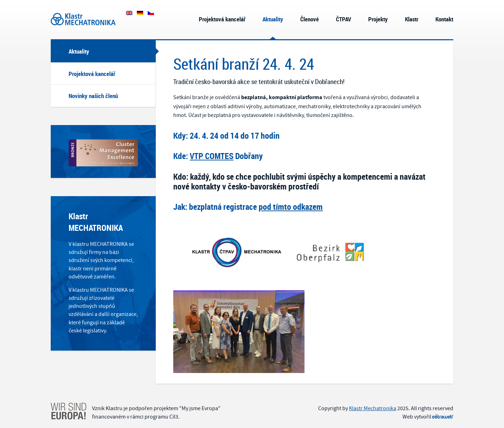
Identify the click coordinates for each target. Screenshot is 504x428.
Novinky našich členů (93, 96)
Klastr (412, 19)
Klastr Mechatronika (83, 19)
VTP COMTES (212, 156)
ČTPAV (344, 19)
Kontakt (444, 19)
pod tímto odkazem (291, 207)
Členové (310, 19)
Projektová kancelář (222, 19)
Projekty (378, 19)
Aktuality (273, 19)
